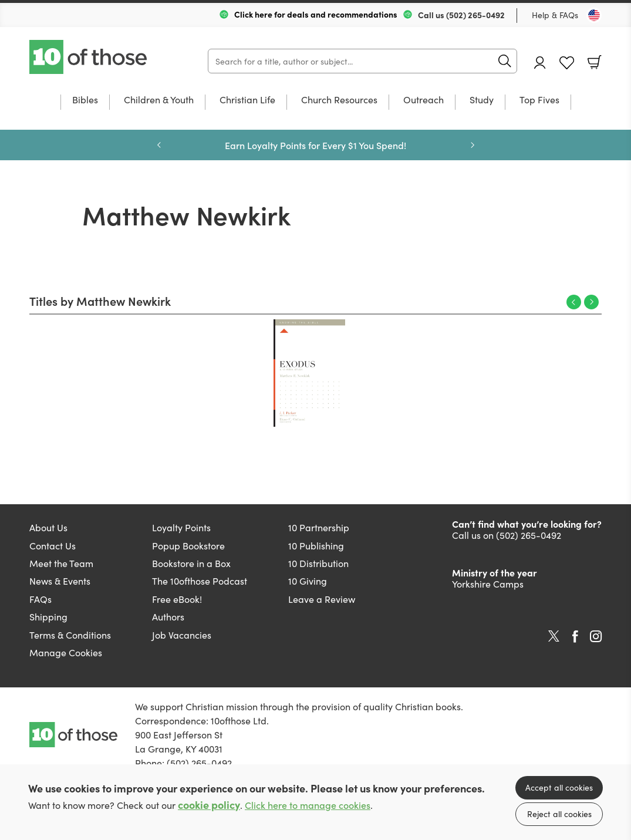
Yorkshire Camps (488, 583)
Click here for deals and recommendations (316, 14)
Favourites (567, 63)
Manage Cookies (66, 652)
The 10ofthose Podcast (200, 581)
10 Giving (308, 581)
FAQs (41, 599)
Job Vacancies (182, 635)
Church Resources (339, 100)
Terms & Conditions (70, 635)
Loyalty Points (181, 527)
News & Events (60, 581)
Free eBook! (177, 599)
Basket (595, 62)
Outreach (424, 100)
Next (591, 302)
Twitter (554, 636)
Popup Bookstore (188, 545)
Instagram (596, 636)
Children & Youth (159, 100)
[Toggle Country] (594, 15)
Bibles (85, 100)
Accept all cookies (559, 787)
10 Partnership (319, 527)
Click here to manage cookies (308, 805)
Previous (574, 302)
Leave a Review (322, 599)
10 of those (89, 57)
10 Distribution (318, 563)
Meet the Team (61, 563)
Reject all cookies (559, 814)
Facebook (575, 637)
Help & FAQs (555, 15)
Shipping (48, 616)
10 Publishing (316, 545)
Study (482, 100)
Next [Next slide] (473, 145)
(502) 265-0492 (475, 15)
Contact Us (53, 545)
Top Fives (539, 100)
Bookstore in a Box (191, 563)
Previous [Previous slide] (159, 145)
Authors (168, 616)
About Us (48, 527)
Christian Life (247, 100)
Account (540, 63)
